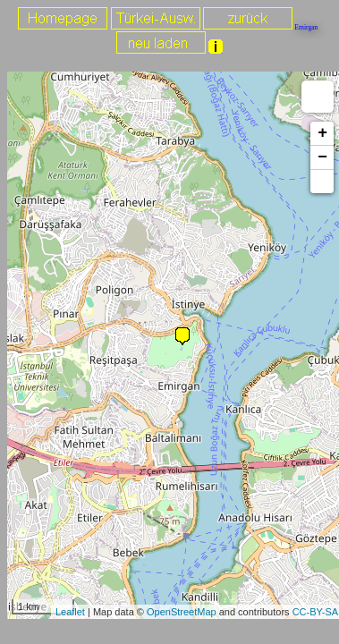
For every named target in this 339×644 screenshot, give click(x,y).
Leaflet (70, 612)
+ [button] (322, 133)
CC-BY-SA (316, 612)
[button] (322, 182)
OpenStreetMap (182, 612)
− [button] (322, 157)
